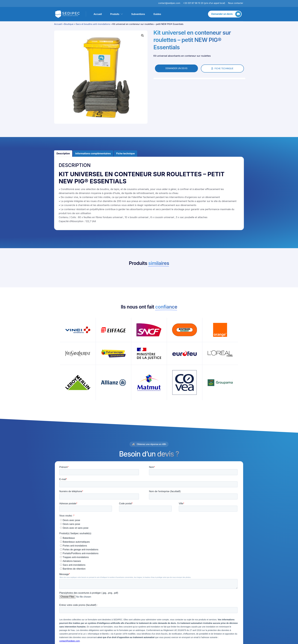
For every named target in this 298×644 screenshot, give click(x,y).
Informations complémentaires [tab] (93, 153)
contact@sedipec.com (171, 3)
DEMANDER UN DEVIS (177, 68)
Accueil (98, 14)
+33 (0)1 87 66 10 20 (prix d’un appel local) (204, 3)
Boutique (69, 24)
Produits (116, 14)
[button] (142, 36)
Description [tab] (63, 153)
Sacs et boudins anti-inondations (93, 24)
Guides (157, 14)
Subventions (138, 14)
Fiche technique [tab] (126, 153)
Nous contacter (236, 3)
